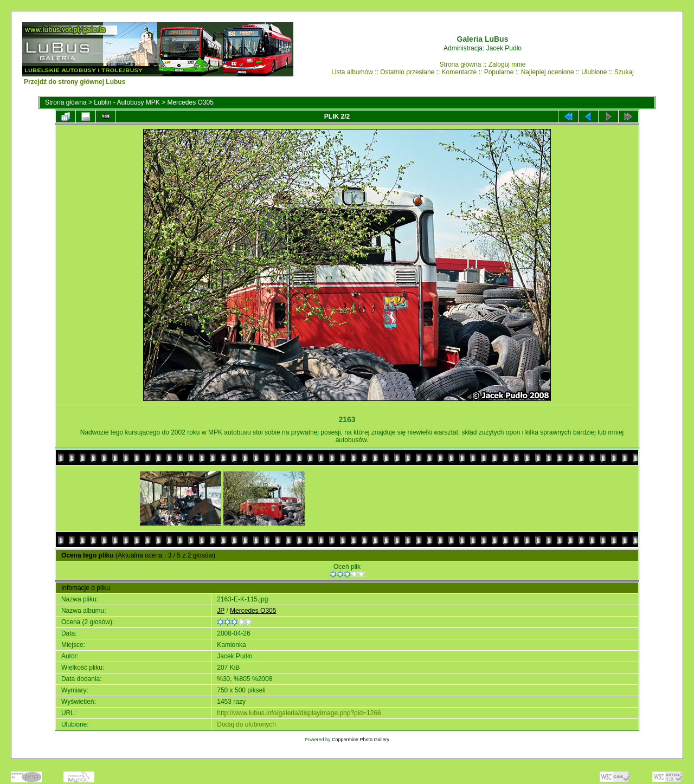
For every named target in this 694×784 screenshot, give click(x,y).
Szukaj (624, 72)
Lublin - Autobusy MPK (127, 102)
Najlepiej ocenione (548, 72)
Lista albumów (352, 72)
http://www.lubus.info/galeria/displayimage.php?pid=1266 (299, 713)
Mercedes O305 (190, 102)
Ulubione (594, 72)
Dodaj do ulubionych (246, 724)
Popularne (499, 72)
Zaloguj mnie (507, 64)
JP (221, 611)
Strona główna (461, 64)
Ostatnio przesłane (407, 72)
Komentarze (460, 72)
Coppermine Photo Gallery (361, 740)
